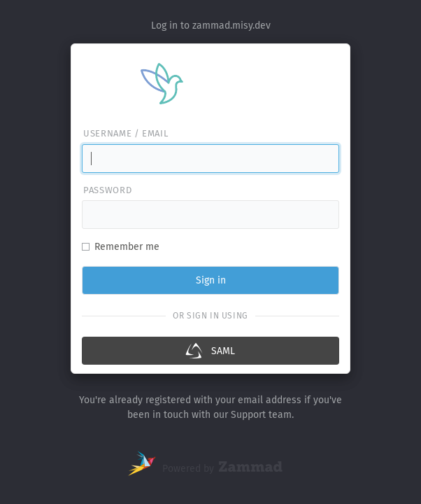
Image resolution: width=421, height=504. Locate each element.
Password (107, 190)
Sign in (211, 280)
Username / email (126, 133)
